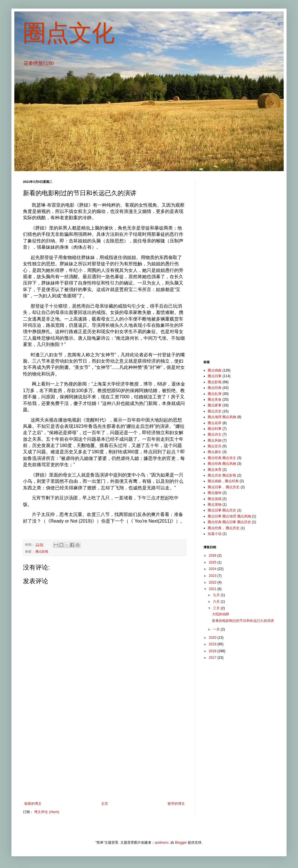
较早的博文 (176, 804)
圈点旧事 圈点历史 (222, 510)
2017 (213, 658)
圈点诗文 (215, 434)
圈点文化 (69, 33)
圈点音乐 (215, 446)
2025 (213, 562)
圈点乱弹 (215, 394)
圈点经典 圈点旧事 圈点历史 (229, 522)
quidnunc (162, 843)
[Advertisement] (105, 754)
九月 (217, 595)
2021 (213, 589)
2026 (213, 555)
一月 (217, 629)
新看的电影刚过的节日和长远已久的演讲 (243, 621)
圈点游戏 (215, 499)
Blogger (181, 843)
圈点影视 (42, 551)
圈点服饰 (215, 493)
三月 (217, 608)
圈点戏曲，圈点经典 (223, 481)
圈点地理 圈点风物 (222, 417)
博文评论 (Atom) (47, 812)
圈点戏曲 (215, 370)
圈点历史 (215, 411)
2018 (213, 651)
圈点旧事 (215, 376)
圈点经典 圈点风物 (222, 464)
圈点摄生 (215, 452)
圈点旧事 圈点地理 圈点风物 (229, 516)
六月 (217, 602)
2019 (213, 644)
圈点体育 (215, 470)
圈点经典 (215, 388)
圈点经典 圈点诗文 (222, 458)
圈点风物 (215, 440)
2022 (213, 582)
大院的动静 (221, 614)
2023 (213, 576)
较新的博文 (33, 804)
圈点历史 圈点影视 (222, 475)
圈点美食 (215, 400)
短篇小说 (215, 534)
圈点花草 (215, 423)
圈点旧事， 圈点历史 (224, 487)
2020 (213, 638)
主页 (105, 804)
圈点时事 (215, 429)
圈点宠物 (215, 505)
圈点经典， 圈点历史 (224, 528)
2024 (213, 569)
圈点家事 (215, 405)
